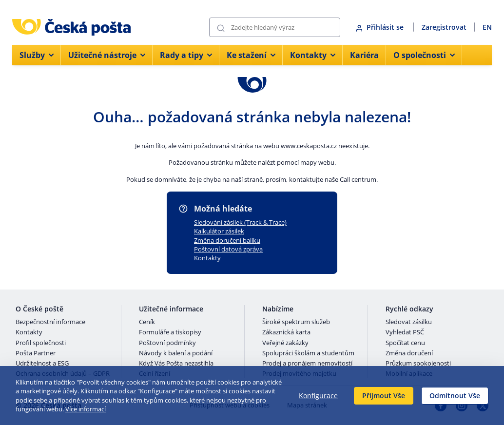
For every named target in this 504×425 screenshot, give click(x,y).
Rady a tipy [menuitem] (186, 55)
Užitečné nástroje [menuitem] (107, 55)
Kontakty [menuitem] (313, 55)
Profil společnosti (41, 343)
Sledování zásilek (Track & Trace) (240, 222)
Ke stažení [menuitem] (251, 55)
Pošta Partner (36, 353)
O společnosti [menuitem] (424, 55)
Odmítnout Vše (455, 396)
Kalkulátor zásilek (219, 231)
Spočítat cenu (405, 343)
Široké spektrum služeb (296, 322)
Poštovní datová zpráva (228, 249)
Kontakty (207, 258)
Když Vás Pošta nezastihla (176, 364)
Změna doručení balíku (227, 240)
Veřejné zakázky (285, 343)
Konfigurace (318, 396)
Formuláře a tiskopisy (170, 332)
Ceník (147, 322)
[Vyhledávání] (275, 27)
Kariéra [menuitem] (364, 55)
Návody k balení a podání (176, 353)
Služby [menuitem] (37, 55)
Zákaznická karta (286, 332)
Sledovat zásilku (409, 322)
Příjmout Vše (384, 396)
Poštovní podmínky (167, 343)
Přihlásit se (381, 27)
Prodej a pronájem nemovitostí (307, 364)
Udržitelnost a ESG (42, 364)
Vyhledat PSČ (405, 332)
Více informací (86, 409)
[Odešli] (221, 28)
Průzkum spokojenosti (418, 364)
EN (487, 27)
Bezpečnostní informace (50, 322)
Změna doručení (409, 353)
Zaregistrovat (444, 27)
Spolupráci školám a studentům (308, 353)
